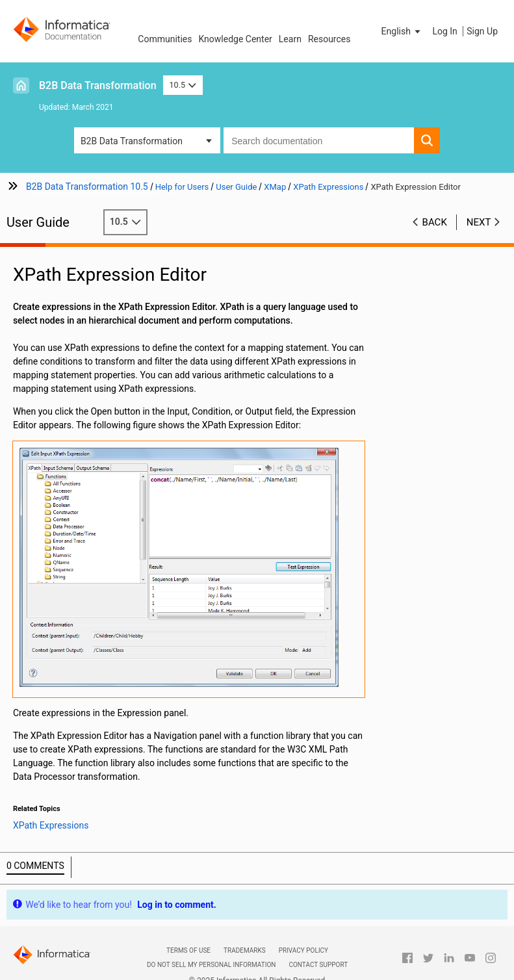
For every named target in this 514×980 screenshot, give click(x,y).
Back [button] (435, 222)
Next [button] (479, 222)
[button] (402, 31)
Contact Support (318, 961)
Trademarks (245, 947)
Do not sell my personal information (211, 961)
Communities (165, 39)
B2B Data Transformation (98, 85)
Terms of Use (188, 947)
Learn (290, 39)
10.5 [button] (183, 85)
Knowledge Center (235, 39)
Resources (329, 39)
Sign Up (482, 31)
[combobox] (319, 140)
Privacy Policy (303, 947)
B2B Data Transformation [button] (132, 141)
